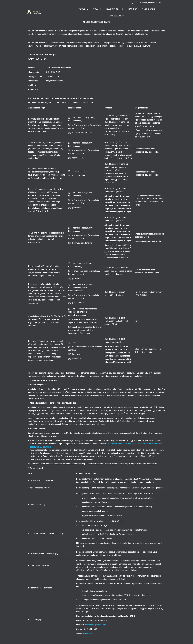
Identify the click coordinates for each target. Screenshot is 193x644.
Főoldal (83, 9)
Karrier (133, 9)
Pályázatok (148, 9)
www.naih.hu (88, 634)
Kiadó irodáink (115, 9)
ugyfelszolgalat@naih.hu (96, 625)
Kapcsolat (117, 16)
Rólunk (97, 9)
